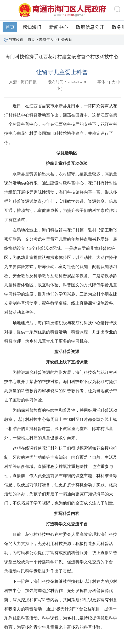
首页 (10, 27)
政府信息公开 (90, 27)
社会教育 (65, 40)
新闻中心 (59, 27)
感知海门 (32, 27)
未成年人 (46, 40)
